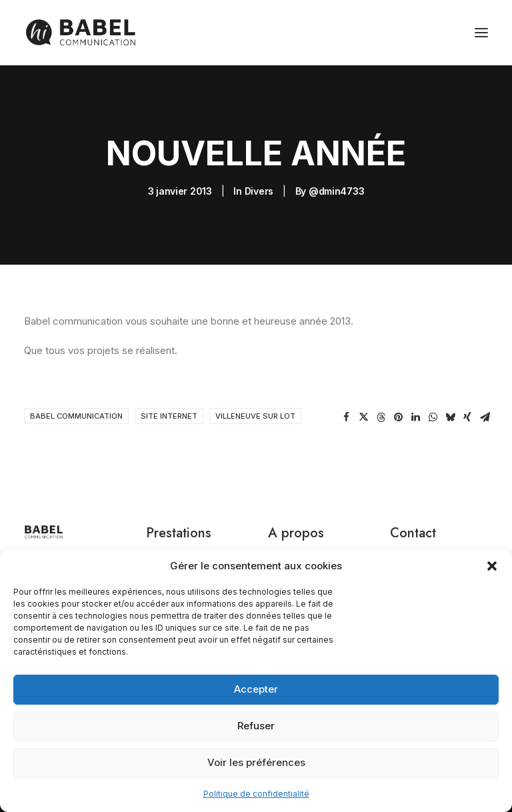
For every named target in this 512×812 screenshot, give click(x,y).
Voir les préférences (256, 762)
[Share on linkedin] (415, 417)
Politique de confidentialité (256, 794)
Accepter (256, 689)
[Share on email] (485, 417)
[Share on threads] (381, 417)
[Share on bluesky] (450, 417)
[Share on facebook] (346, 417)
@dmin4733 (336, 191)
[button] (492, 566)
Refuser (256, 726)
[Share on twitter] (363, 417)
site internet (169, 416)
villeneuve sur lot (255, 416)
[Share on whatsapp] (433, 417)
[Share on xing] (467, 417)
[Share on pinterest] (398, 417)
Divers (259, 191)
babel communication (76, 416)
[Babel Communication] (80, 33)
